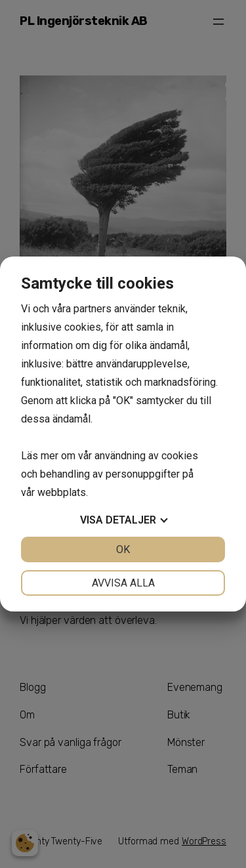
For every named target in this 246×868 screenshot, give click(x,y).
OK (123, 549)
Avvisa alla (123, 583)
